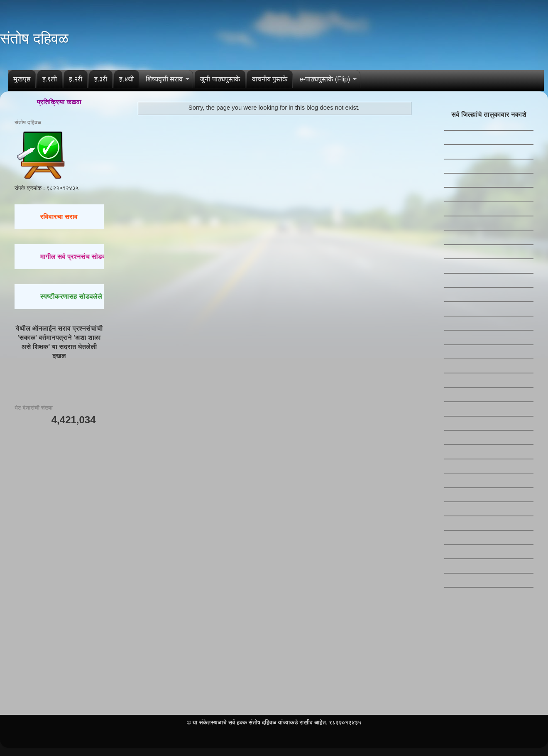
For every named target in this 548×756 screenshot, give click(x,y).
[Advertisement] (59, 480)
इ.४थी (126, 79)
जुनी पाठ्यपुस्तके (220, 79)
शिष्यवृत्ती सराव (164, 79)
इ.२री (75, 79)
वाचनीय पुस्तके (270, 79)
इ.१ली (50, 79)
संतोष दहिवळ (34, 38)
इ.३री (101, 79)
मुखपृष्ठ (22, 79)
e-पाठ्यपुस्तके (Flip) (325, 79)
